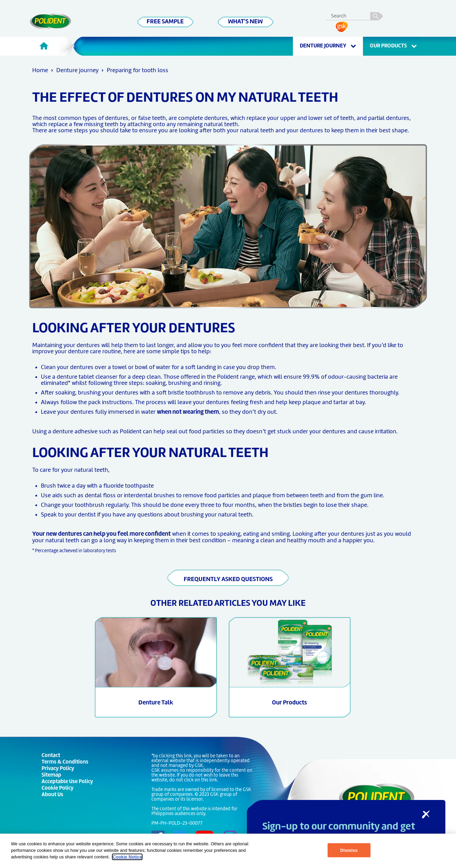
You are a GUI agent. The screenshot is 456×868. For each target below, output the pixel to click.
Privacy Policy (58, 769)
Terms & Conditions (65, 762)
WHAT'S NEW (245, 22)
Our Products (289, 703)
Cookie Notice (127, 857)
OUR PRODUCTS (393, 46)
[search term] (356, 15)
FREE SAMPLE (165, 22)
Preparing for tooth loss (138, 70)
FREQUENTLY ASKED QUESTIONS (228, 580)
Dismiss (349, 850)
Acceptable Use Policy (67, 782)
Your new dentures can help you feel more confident (101, 534)
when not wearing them (188, 412)
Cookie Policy (58, 788)
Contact (51, 756)
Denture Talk (156, 703)
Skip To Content (16, 14)
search (376, 15)
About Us (52, 795)
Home (40, 70)
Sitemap (51, 775)
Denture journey (328, 46)
